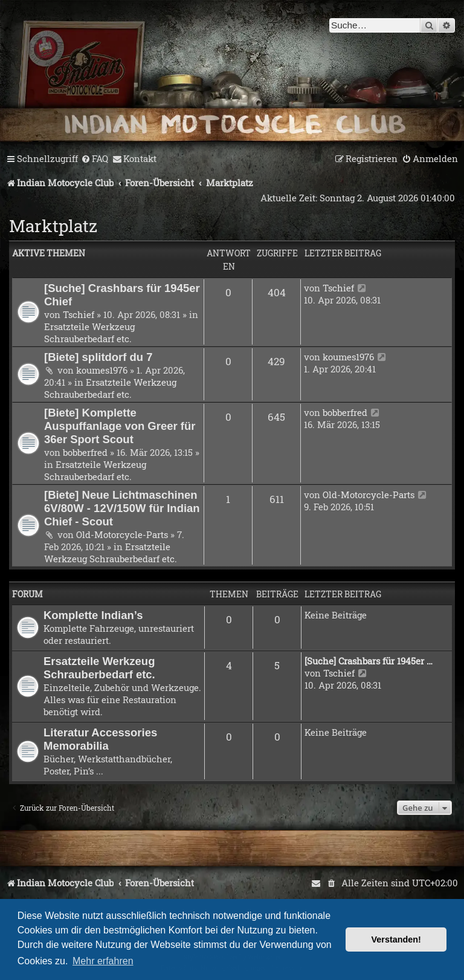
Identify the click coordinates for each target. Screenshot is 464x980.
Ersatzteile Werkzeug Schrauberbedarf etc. (89, 333)
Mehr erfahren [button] (103, 961)
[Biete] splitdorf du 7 (98, 357)
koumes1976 (102, 370)
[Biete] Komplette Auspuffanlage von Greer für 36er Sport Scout (120, 426)
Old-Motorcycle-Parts (122, 534)
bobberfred (85, 452)
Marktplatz (53, 226)
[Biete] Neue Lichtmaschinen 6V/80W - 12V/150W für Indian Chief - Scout (122, 508)
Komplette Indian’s (93, 615)
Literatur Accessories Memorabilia (100, 739)
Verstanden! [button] (396, 939)
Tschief (79, 314)
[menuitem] (95, 159)
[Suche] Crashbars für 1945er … (369, 661)
